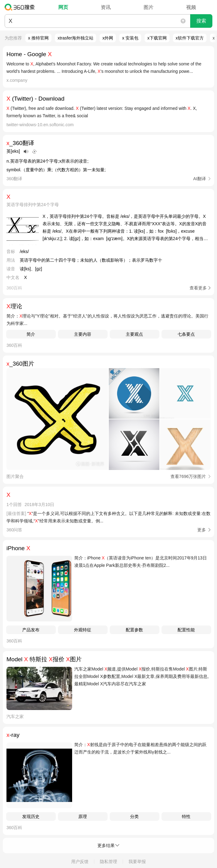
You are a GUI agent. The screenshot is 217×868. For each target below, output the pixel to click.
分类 (134, 816)
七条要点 (186, 334)
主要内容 (83, 334)
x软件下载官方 (190, 38)
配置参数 (134, 630)
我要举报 (137, 862)
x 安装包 (130, 38)
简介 (31, 334)
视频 (191, 7)
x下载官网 (157, 38)
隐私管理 (108, 862)
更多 (202, 530)
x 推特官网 (38, 38)
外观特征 (83, 630)
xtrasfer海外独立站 (76, 38)
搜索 (201, 21)
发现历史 (31, 816)
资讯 (106, 7)
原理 (83, 816)
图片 (149, 7)
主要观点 (134, 334)
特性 (186, 816)
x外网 (108, 38)
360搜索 (21, 7)
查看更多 (198, 288)
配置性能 (186, 630)
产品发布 (31, 630)
